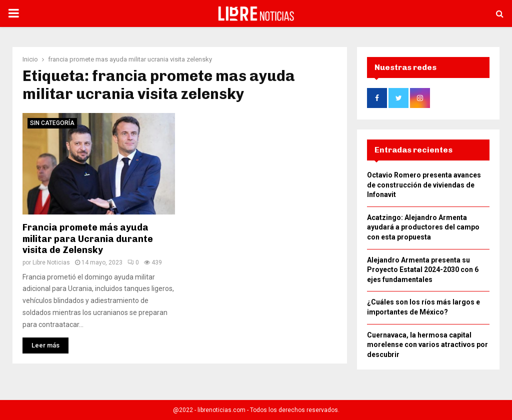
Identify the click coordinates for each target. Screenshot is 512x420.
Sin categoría (52, 126)
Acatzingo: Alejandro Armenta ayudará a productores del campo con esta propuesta (423, 230)
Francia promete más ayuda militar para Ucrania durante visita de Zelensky (88, 242)
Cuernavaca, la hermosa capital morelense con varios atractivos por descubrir (427, 348)
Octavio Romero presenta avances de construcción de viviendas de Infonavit (424, 188)
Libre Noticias (51, 265)
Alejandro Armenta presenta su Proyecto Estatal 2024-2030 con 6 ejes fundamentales (423, 273)
